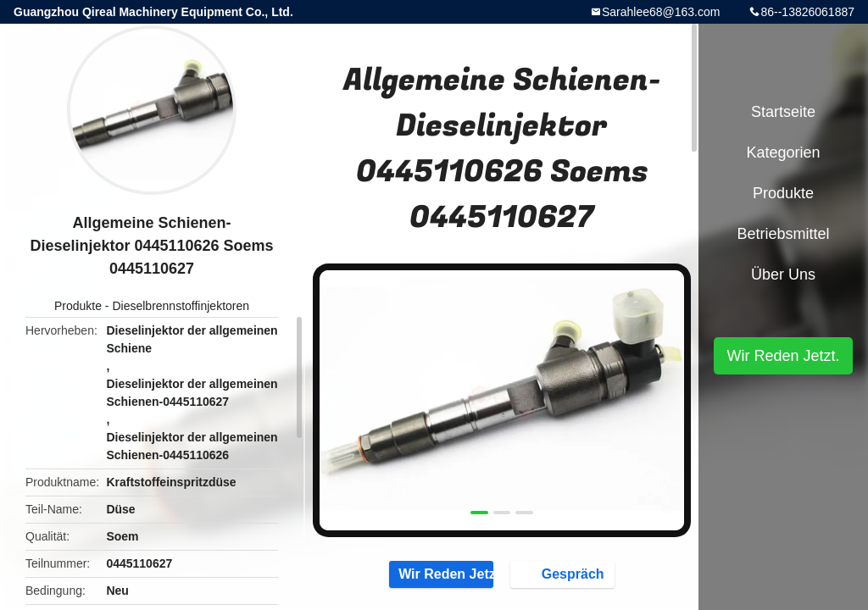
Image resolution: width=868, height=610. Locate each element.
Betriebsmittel (783, 234)
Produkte (78, 306)
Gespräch (565, 574)
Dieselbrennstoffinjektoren (181, 306)
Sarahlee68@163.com (661, 12)
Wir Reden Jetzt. (441, 574)
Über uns (783, 274)
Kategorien (783, 152)
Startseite (783, 112)
